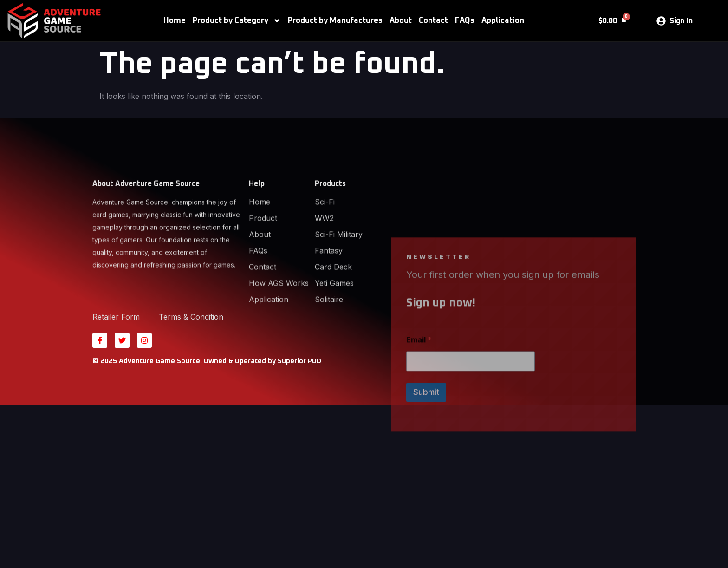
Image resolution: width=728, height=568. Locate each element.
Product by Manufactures (335, 21)
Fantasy (329, 268)
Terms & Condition (191, 317)
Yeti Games (334, 301)
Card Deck (333, 285)
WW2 (324, 236)
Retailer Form (116, 317)
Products (330, 202)
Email (419, 375)
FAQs (465, 21)
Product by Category (237, 21)
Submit (426, 427)
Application (503, 21)
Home (175, 21)
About (401, 21)
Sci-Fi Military (339, 252)
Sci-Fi (325, 220)
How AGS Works (279, 301)
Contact (433, 21)
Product (263, 236)
